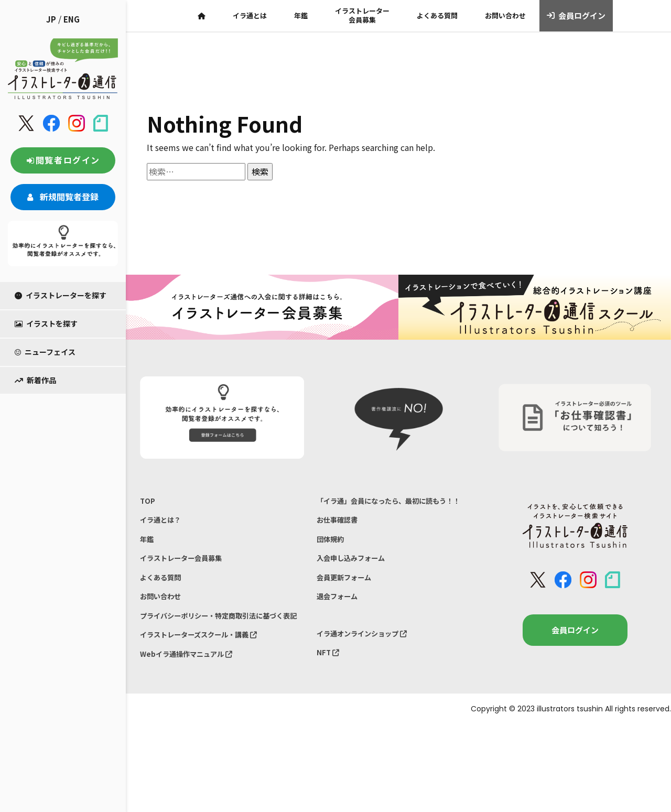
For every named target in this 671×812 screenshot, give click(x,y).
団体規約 (332, 559)
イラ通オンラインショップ (369, 663)
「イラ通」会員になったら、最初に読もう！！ (387, 509)
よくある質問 (437, 15)
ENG (72, 19)
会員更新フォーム (348, 602)
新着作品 (35, 380)
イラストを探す (46, 323)
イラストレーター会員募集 (362, 15)
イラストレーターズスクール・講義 (207, 668)
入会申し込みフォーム (356, 581)
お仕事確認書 (340, 537)
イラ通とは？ (164, 523)
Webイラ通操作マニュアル (193, 689)
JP (51, 19)
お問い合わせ (505, 15)
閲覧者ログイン (63, 160)
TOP (148, 502)
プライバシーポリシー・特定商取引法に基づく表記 (219, 639)
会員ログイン (576, 16)
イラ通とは (250, 15)
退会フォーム (340, 624)
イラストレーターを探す (61, 295)
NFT (329, 685)
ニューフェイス (45, 352)
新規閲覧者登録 (63, 197)
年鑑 (301, 15)
